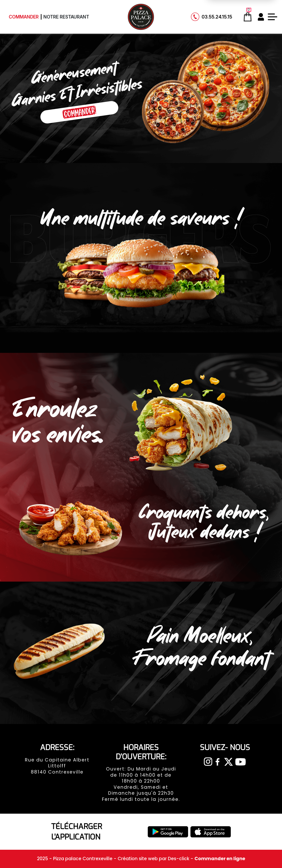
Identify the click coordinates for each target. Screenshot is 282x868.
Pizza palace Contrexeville (83, 859)
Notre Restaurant (66, 17)
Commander (24, 17)
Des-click (179, 859)
